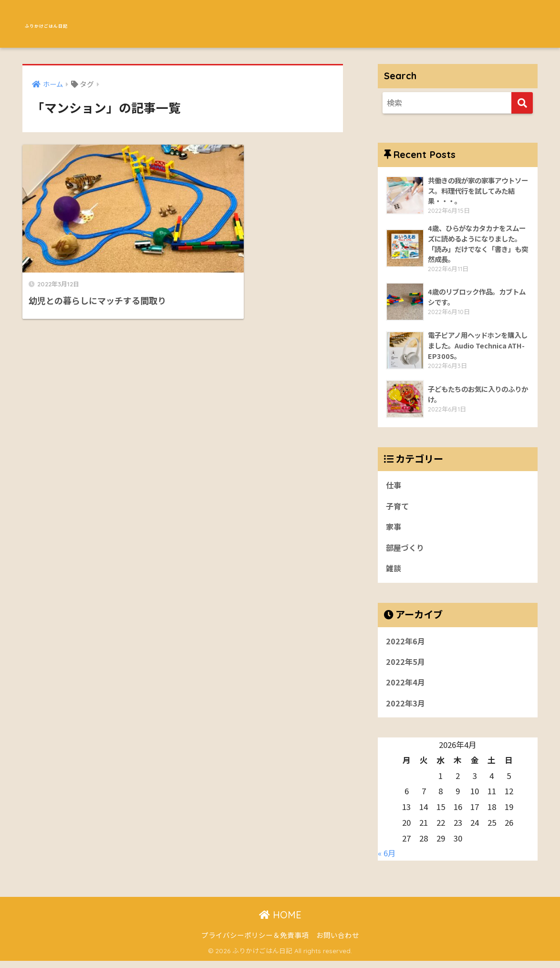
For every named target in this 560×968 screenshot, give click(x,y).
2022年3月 (406, 710)
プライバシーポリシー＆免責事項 (255, 942)
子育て (398, 509)
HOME (280, 922)
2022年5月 (406, 667)
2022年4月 (406, 689)
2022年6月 (406, 646)
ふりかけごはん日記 (76, 24)
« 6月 (387, 860)
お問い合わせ (338, 942)
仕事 (394, 487)
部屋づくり (406, 552)
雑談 (394, 573)
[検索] (522, 103)
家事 (394, 530)
